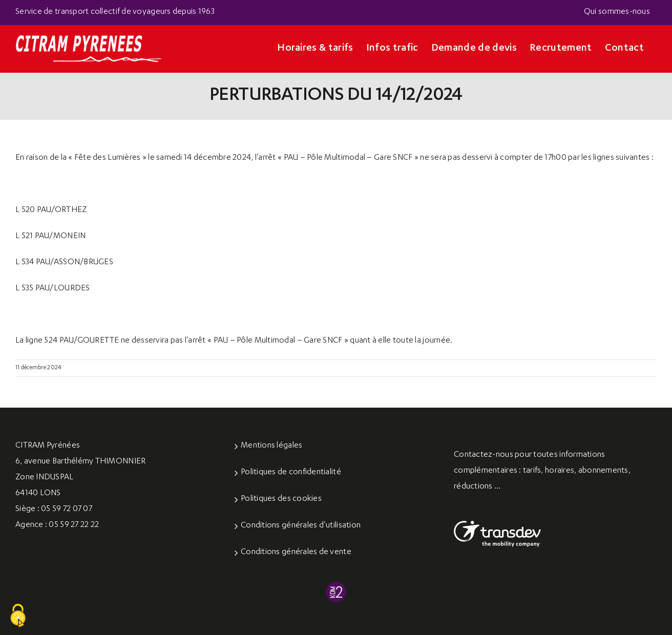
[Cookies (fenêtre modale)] (18, 616)
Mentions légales (271, 446)
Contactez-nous (484, 455)
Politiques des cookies (281, 499)
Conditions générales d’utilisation (301, 526)
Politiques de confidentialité (291, 473)
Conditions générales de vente (296, 553)
